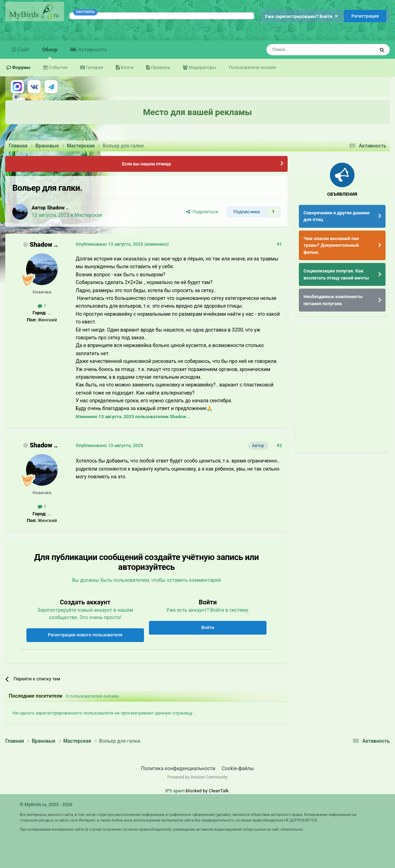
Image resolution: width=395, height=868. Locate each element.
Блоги (127, 67)
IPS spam (175, 791)
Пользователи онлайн (253, 67)
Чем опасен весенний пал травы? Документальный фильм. (331, 245)
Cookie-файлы (238, 768)
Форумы (21, 67)
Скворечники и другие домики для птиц (337, 216)
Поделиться (202, 212)
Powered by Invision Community (198, 777)
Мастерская (88, 215)
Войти (208, 627)
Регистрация (365, 16)
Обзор (50, 53)
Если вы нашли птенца (146, 164)
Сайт (23, 50)
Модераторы (202, 67)
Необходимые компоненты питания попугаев (333, 300)
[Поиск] (305, 50)
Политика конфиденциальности (178, 768)
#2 (279, 445)
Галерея (94, 67)
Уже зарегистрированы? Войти (301, 16)
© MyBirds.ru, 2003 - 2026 (46, 804)
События (58, 67)
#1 (279, 244)
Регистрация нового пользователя (85, 635)
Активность (92, 50)
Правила (160, 67)
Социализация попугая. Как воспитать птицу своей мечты (336, 274)
